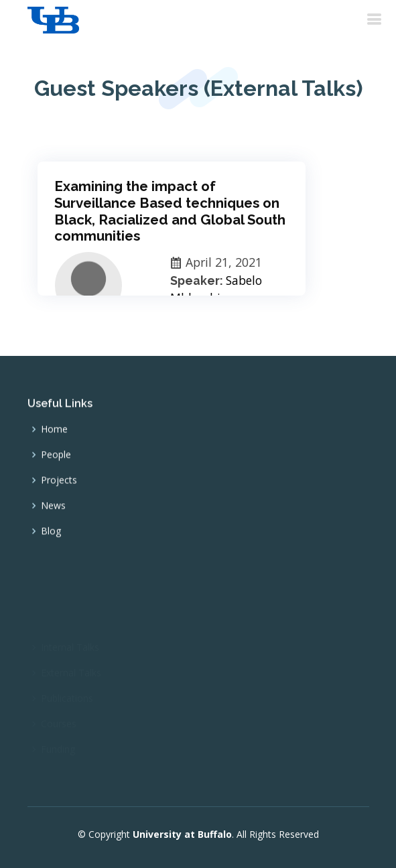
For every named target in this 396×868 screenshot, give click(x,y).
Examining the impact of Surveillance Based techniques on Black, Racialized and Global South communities (170, 211)
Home (54, 434)
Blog (51, 536)
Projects (59, 485)
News (53, 511)
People (56, 460)
